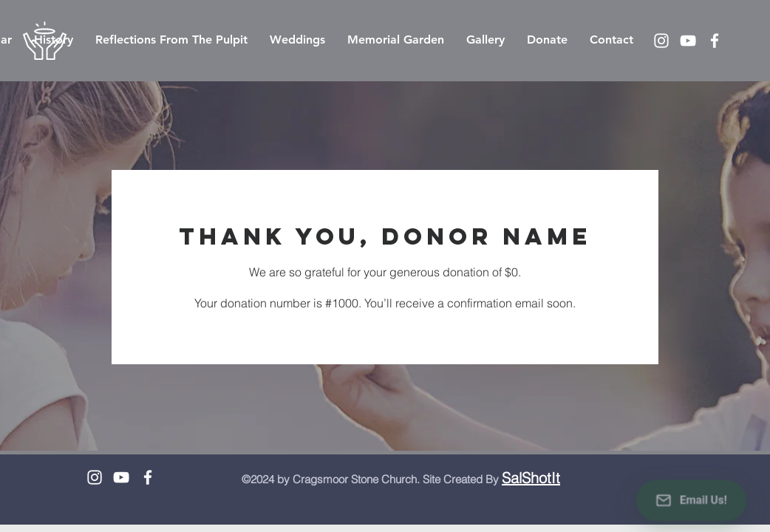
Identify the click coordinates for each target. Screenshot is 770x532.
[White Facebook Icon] (715, 41)
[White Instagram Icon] (661, 41)
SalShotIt (531, 478)
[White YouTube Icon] (688, 41)
